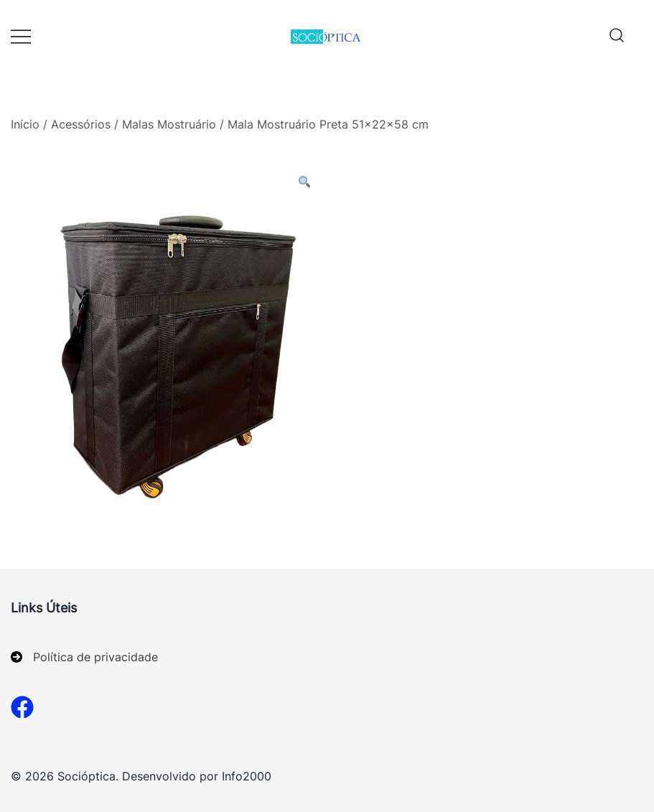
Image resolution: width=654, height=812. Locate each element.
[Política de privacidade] (84, 657)
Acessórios (81, 124)
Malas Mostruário (169, 124)
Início (25, 124)
